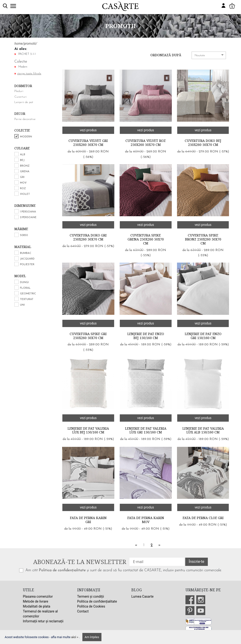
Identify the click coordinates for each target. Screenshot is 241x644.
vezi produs (88, 130)
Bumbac (26, 253)
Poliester (27, 265)
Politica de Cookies (91, 606)
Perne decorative (25, 119)
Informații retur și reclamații (43, 621)
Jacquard (27, 259)
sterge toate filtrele (29, 74)
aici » (75, 637)
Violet (25, 194)
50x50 (24, 235)
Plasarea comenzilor (38, 596)
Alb (23, 155)
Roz (23, 189)
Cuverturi (20, 97)
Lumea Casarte (142, 596)
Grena (25, 172)
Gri (22, 177)
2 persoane (28, 218)
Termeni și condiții (91, 596)
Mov (23, 183)
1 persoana (28, 212)
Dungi (24, 282)
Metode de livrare (35, 601)
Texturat (27, 299)
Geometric (28, 294)
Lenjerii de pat (24, 102)
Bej (22, 160)
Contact (83, 611)
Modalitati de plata (36, 606)
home (18, 44)
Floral (25, 288)
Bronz (25, 166)
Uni (22, 305)
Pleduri (19, 91)
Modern (26, 137)
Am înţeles (92, 637)
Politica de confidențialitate (62, 570)
